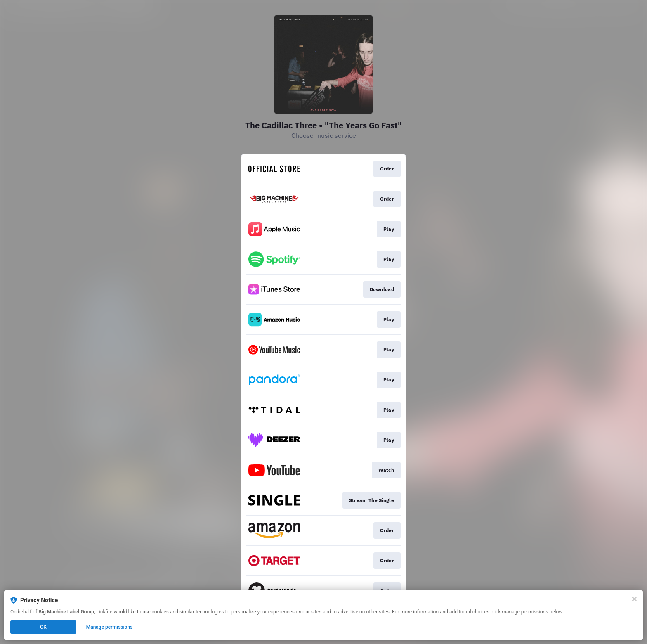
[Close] (634, 599)
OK (43, 627)
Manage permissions (110, 627)
